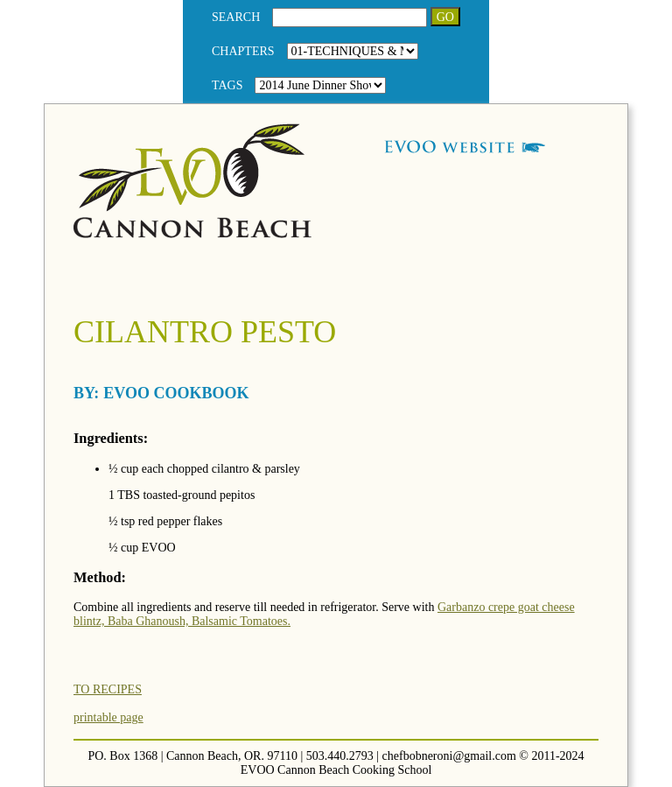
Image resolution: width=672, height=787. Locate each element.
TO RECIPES (108, 689)
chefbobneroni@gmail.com (449, 756)
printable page (108, 717)
